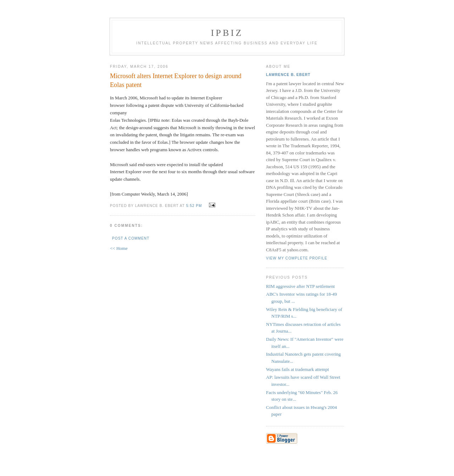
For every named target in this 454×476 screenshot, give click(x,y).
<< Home (119, 248)
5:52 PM (194, 206)
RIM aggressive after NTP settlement (300, 286)
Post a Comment (131, 238)
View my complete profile (297, 258)
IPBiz (227, 33)
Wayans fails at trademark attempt (297, 369)
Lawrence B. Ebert (288, 75)
